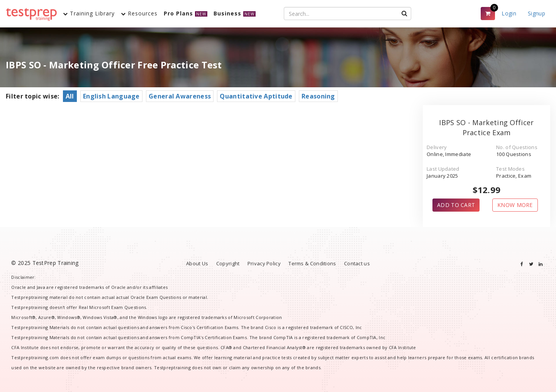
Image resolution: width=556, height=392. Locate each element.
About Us (197, 263)
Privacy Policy (264, 263)
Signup (537, 13)
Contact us (357, 263)
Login (509, 13)
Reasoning (318, 96)
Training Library (89, 13)
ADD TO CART (456, 205)
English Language (111, 96)
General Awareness (180, 96)
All (70, 96)
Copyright (228, 263)
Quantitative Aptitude (256, 96)
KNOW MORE (515, 205)
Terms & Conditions (312, 263)
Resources (139, 13)
